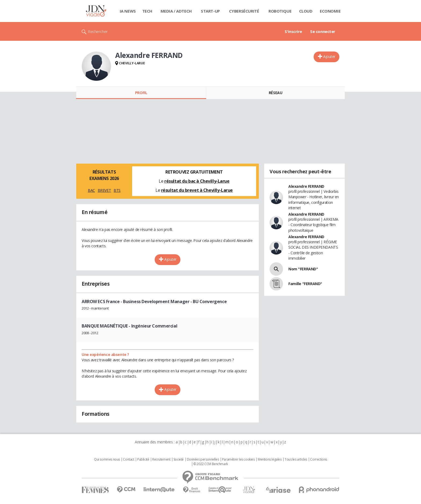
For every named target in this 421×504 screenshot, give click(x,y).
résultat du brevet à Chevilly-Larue (197, 190)
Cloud (306, 11)
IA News (128, 11)
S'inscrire (293, 31)
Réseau (275, 93)
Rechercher (98, 31)
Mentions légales (270, 459)
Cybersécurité (244, 11)
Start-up (210, 11)
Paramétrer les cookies (238, 459)
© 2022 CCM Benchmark (211, 464)
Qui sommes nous (107, 459)
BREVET (104, 190)
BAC (91, 190)
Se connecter (323, 31)
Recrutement (161, 459)
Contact (128, 459)
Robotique (280, 11)
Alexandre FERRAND (306, 186)
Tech (147, 11)
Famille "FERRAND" (305, 284)
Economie (330, 11)
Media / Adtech (176, 11)
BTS (117, 190)
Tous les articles (296, 459)
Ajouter (329, 56)
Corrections (318, 459)
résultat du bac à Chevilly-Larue (197, 181)
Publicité (143, 459)
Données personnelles (203, 459)
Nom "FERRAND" (303, 269)
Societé (179, 459)
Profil (141, 93)
